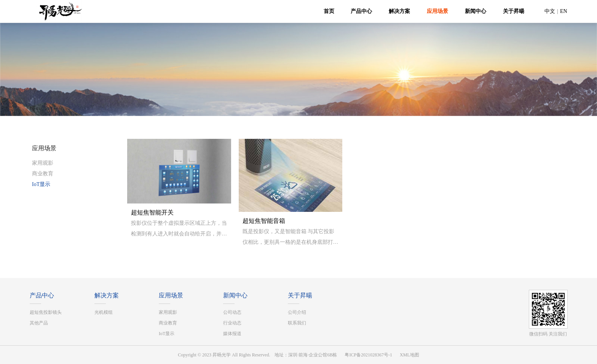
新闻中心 (476, 11)
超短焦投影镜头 (46, 312)
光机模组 (104, 312)
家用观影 (43, 163)
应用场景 (437, 11)
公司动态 (232, 312)
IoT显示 (41, 184)
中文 (550, 11)
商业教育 (43, 174)
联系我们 (297, 323)
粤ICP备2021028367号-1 (368, 355)
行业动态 (232, 323)
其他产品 (39, 323)
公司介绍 (297, 312)
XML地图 (409, 355)
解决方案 (399, 11)
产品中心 (361, 11)
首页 (329, 11)
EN (564, 11)
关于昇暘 (514, 11)
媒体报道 (232, 334)
